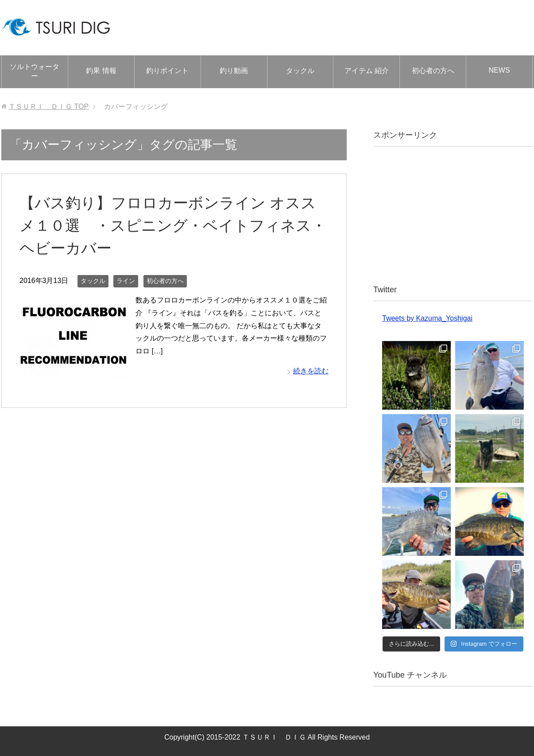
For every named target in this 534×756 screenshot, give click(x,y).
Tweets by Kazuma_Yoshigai (427, 318)
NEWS (499, 70)
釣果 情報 (101, 71)
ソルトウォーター (35, 71)
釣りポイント (167, 71)
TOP (48, 107)
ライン (126, 281)
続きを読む (311, 371)
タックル (300, 71)
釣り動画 (234, 71)
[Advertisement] (453, 215)
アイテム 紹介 (367, 71)
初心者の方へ (433, 71)
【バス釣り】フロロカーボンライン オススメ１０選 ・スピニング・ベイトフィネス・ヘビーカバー (173, 225)
